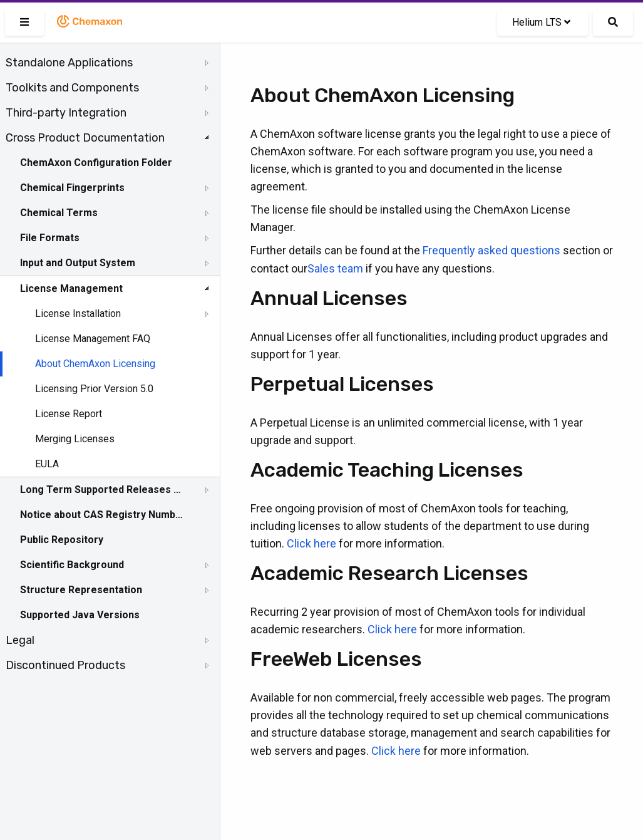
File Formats (50, 238)
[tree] (110, 364)
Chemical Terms (59, 213)
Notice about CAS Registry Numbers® (102, 515)
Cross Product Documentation (85, 138)
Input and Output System (78, 263)
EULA (47, 464)
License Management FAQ (93, 339)
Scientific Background (72, 565)
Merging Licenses (75, 439)
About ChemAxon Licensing (95, 364)
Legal (20, 640)
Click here (311, 543)
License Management (71, 288)
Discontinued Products (65, 665)
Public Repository (62, 540)
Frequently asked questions (491, 250)
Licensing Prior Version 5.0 (94, 389)
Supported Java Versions (80, 615)
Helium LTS (541, 22)
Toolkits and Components (72, 88)
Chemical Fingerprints (72, 188)
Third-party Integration (66, 113)
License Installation (78, 314)
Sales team (335, 268)
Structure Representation (81, 590)
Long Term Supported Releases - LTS (102, 490)
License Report (69, 414)
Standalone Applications (69, 63)
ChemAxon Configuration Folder (96, 163)
